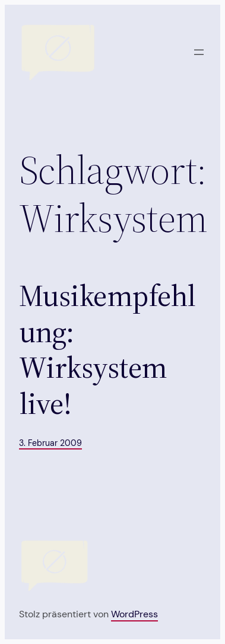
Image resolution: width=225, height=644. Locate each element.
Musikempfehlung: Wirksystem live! (107, 350)
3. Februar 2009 (50, 443)
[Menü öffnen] (199, 52)
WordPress (134, 614)
